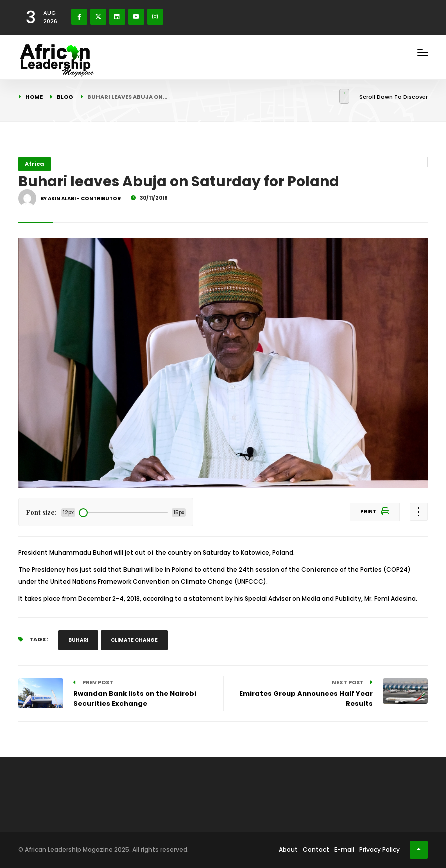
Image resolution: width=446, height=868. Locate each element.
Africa (34, 164)
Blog (65, 97)
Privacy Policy (380, 850)
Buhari (78, 640)
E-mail (344, 850)
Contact (316, 850)
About (288, 850)
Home (34, 97)
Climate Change (134, 640)
